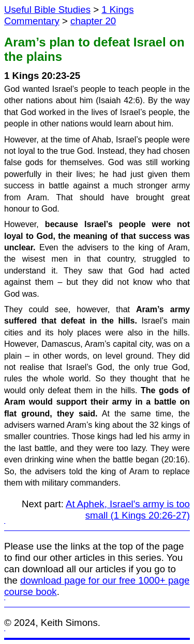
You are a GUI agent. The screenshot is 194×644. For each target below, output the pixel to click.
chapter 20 (93, 21)
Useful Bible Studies (47, 10)
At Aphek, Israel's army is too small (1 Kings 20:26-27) (128, 510)
